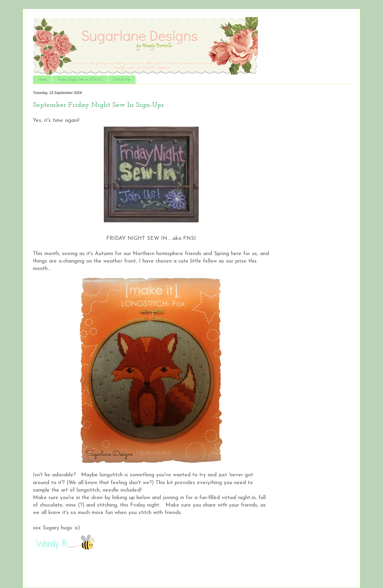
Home (42, 80)
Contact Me (122, 80)
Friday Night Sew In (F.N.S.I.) (80, 80)
